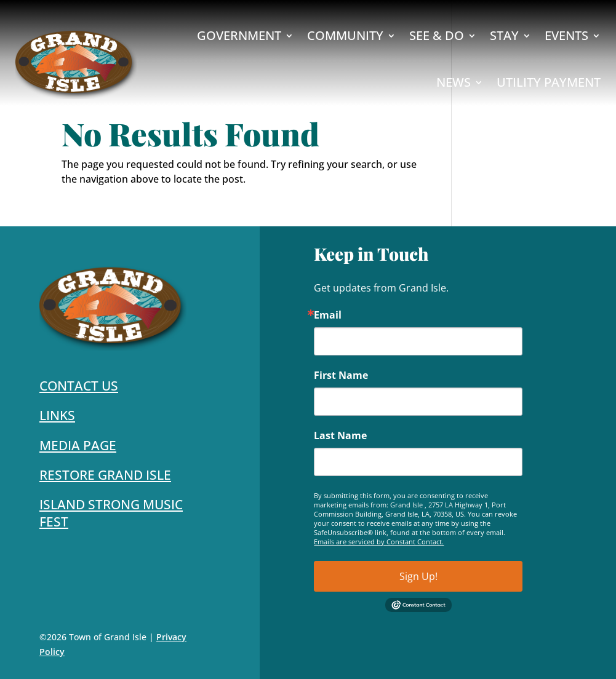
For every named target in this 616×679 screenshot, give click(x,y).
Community (345, 35)
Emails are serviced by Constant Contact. (379, 542)
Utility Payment (549, 82)
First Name (341, 375)
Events (566, 35)
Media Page (78, 445)
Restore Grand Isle (105, 475)
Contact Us (79, 386)
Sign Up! (418, 576)
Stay (504, 35)
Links (57, 415)
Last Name (340, 435)
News (454, 82)
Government (239, 35)
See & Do (437, 35)
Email (328, 315)
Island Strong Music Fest (111, 513)
